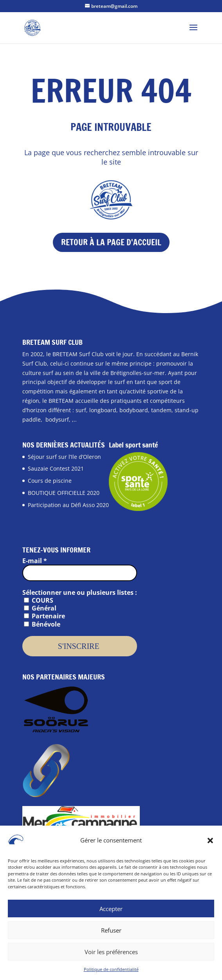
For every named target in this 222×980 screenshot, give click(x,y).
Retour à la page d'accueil (111, 242)
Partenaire (44, 616)
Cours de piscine (50, 481)
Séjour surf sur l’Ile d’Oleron (64, 457)
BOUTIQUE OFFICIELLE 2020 (64, 493)
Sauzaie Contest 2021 (56, 468)
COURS (39, 600)
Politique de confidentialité (111, 972)
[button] (210, 843)
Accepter (111, 911)
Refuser (111, 933)
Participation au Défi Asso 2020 (68, 505)
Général (40, 608)
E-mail (35, 561)
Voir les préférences (111, 955)
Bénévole (42, 624)
